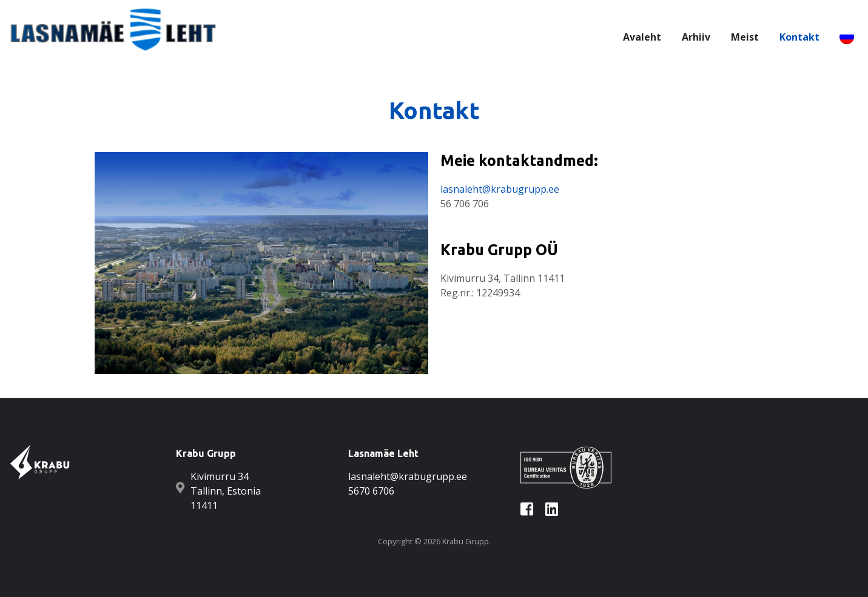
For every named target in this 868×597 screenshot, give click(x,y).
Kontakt (799, 37)
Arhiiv (696, 37)
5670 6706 (371, 491)
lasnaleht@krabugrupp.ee (500, 189)
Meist (745, 37)
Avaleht (642, 37)
